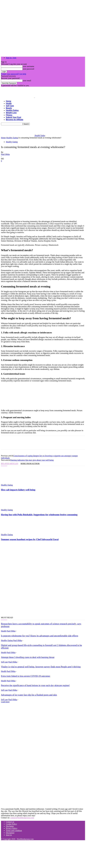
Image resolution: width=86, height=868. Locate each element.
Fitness (9, 115)
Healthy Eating (12, 110)
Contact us (10, 822)
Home (8, 101)
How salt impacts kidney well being (18, 490)
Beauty (9, 108)
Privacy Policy (12, 828)
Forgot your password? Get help (14, 74)
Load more (5, 702)
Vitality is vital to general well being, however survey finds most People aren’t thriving (41, 667)
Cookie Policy (11, 824)
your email (27, 81)
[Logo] (18, 97)
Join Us (9, 835)
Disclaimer (10, 833)
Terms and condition (14, 831)
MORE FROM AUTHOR (30, 464)
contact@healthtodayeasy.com (22, 818)
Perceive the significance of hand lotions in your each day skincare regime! (35, 685)
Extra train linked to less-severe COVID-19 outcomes (26, 676)
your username (28, 66)
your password (28, 69)
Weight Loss (11, 113)
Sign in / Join (11, 58)
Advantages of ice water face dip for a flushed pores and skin (29, 695)
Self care (10, 106)
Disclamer (10, 826)
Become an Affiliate (15, 120)
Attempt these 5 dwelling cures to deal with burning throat (28, 657)
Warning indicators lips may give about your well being (32, 460)
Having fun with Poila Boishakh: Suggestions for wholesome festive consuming (39, 515)
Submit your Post (13, 117)
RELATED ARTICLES (10, 464)
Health (9, 103)
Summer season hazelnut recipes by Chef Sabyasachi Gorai (30, 539)
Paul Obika (5, 154)
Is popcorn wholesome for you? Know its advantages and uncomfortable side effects (40, 636)
